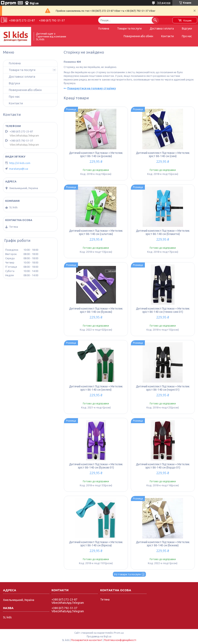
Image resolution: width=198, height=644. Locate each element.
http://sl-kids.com (20, 163)
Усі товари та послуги (127, 574)
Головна (104, 29)
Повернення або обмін (138, 36)
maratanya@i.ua (19, 169)
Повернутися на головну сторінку (92, 88)
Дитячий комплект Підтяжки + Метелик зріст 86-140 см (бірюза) (96, 544)
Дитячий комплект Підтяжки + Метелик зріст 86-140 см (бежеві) (163, 544)
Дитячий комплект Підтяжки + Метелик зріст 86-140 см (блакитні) (163, 232)
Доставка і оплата (162, 29)
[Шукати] (155, 20)
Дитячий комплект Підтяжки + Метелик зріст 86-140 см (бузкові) (96, 310)
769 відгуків (164, 3)
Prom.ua (119, 633)
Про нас (187, 36)
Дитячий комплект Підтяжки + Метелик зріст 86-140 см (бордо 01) (163, 466)
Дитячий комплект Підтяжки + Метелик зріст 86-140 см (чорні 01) (163, 388)
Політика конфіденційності (120, 640)
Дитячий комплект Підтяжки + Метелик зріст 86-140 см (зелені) (96, 388)
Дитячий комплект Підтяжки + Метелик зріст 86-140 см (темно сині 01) (163, 310)
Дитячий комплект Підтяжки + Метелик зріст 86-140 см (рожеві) (96, 154)
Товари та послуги (129, 29)
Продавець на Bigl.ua (99, 636)
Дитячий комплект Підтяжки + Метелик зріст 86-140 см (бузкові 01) (96, 466)
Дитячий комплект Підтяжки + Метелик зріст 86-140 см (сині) (163, 154)
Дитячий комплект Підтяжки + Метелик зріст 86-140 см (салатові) (96, 232)
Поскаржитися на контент (87, 640)
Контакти (167, 36)
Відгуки (187, 29)
